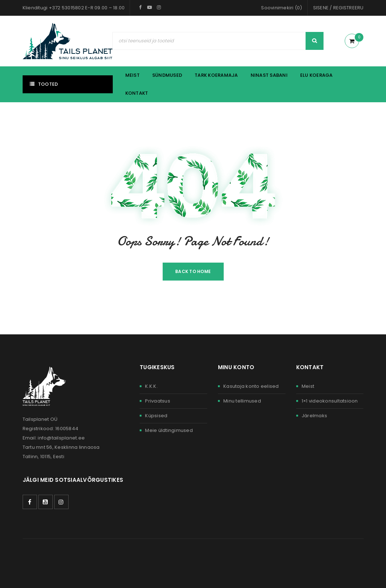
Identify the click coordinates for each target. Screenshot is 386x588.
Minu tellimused (242, 401)
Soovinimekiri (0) (282, 8)
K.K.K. (151, 386)
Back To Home (193, 271)
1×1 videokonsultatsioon (330, 401)
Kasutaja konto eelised (251, 386)
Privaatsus (158, 401)
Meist (308, 386)
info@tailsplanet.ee (61, 438)
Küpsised (156, 416)
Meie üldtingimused (169, 430)
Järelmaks (314, 416)
